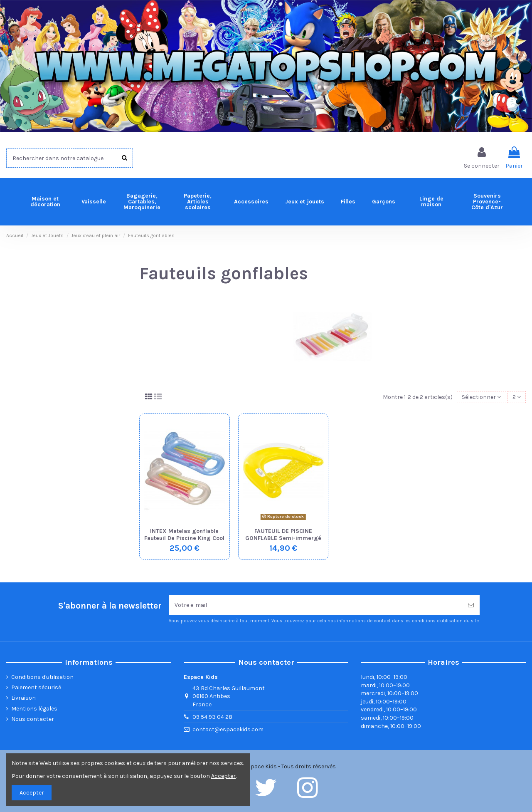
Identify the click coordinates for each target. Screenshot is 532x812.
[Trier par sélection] (481, 397)
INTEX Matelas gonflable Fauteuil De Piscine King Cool (184, 535)
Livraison (23, 698)
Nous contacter (33, 719)
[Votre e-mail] (315, 605)
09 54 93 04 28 (212, 717)
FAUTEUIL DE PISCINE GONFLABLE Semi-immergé (283, 535)
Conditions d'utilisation (42, 677)
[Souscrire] (471, 605)
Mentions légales (34, 709)
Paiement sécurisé (36, 687)
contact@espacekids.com (228, 729)
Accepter (32, 793)
